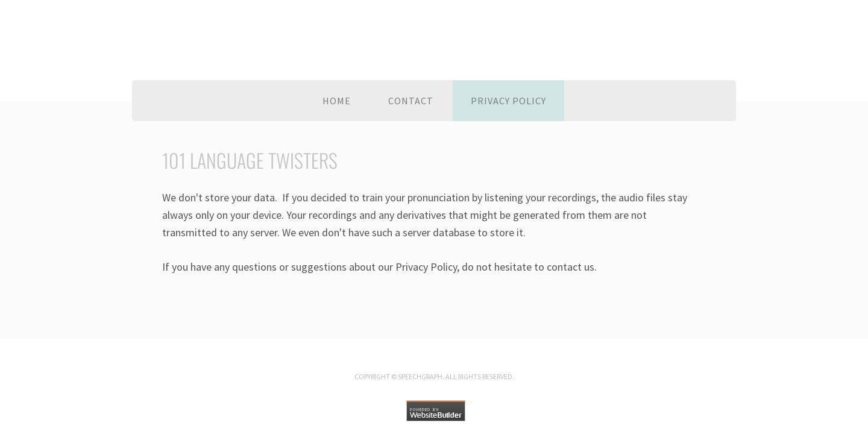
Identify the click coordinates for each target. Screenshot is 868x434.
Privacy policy (508, 101)
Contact (411, 101)
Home (337, 101)
